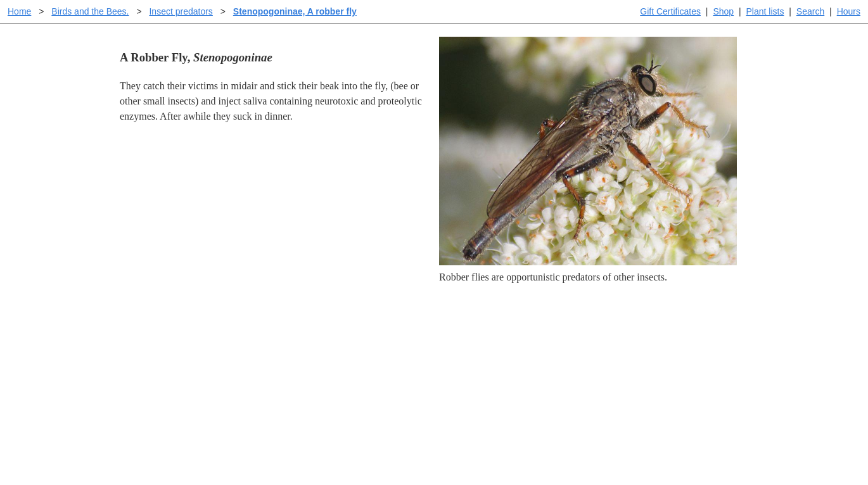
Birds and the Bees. (90, 11)
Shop (723, 11)
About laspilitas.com (641, 379)
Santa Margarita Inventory (652, 338)
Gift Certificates (670, 11)
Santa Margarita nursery (648, 359)
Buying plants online (479, 359)
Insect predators (181, 11)
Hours (849, 11)
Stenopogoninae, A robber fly (295, 11)
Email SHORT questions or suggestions (357, 444)
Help (446, 338)
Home (19, 11)
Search (810, 11)
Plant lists (765, 11)
